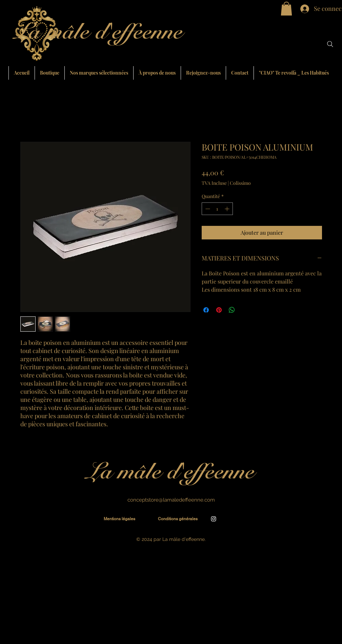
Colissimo (240, 183)
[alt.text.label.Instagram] (214, 519)
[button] (286, 9)
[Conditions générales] (178, 519)
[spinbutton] (217, 209)
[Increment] (228, 209)
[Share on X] (245, 310)
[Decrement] (207, 209)
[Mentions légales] (120, 519)
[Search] (330, 44)
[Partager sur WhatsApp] (232, 310)
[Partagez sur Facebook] (206, 310)
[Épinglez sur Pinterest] (219, 310)
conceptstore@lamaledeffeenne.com (171, 500)
